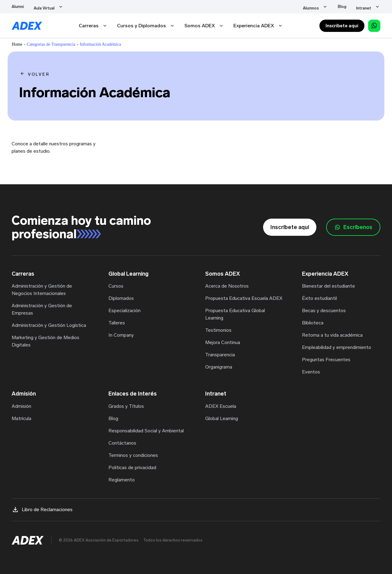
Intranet (373, 7)
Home (17, 44)
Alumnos (329, 7)
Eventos (311, 372)
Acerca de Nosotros (227, 286)
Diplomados (121, 298)
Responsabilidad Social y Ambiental (146, 431)
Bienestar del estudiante (328, 286)
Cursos (116, 286)
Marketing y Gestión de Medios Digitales (45, 341)
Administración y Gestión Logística (49, 325)
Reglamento (122, 480)
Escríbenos (353, 227)
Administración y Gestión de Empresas (42, 309)
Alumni (18, 7)
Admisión (21, 406)
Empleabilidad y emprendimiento (337, 347)
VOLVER (39, 74)
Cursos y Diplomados (141, 26)
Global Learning (222, 418)
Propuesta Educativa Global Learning (235, 314)
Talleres (117, 323)
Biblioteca (313, 323)
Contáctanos (122, 443)
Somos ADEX (200, 26)
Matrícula (21, 418)
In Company (121, 335)
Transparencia (220, 355)
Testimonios (218, 330)
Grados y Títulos (126, 406)
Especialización (124, 310)
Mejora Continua (223, 342)
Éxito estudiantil (319, 298)
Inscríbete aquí (342, 26)
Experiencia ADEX (254, 26)
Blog (351, 7)
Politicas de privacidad (132, 467)
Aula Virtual (44, 7)
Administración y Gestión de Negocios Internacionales (42, 290)
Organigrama (219, 367)
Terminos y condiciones (133, 455)
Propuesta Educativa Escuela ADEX (244, 298)
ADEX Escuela (221, 406)
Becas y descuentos (324, 310)
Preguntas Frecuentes (326, 360)
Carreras (89, 26)
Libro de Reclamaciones (42, 510)
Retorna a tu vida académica (332, 335)
